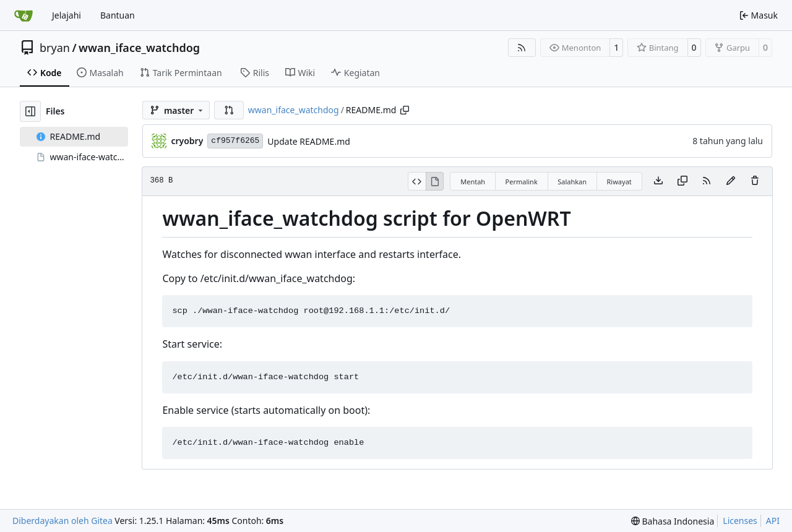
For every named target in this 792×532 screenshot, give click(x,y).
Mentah (473, 182)
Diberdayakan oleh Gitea (62, 521)
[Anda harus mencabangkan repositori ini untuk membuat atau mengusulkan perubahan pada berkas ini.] (731, 181)
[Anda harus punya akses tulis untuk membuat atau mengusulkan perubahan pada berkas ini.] (755, 181)
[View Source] (417, 181)
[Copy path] (405, 110)
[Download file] (658, 181)
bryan (55, 48)
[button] (229, 110)
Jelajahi (67, 15)
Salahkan (572, 182)
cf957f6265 (235, 141)
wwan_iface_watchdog (139, 48)
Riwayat (619, 182)
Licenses (740, 521)
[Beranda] (24, 15)
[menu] (673, 521)
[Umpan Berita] (522, 48)
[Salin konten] (682, 181)
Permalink (522, 182)
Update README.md (309, 141)
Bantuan (118, 15)
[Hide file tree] (30, 111)
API (773, 521)
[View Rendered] (435, 181)
